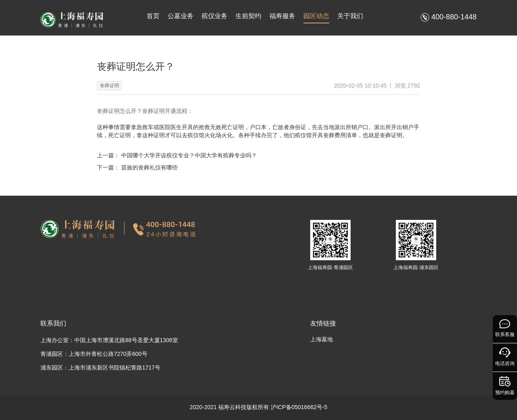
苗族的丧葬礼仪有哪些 (149, 167)
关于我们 (350, 16)
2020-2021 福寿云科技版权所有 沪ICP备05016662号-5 (259, 407)
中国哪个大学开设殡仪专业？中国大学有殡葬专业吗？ (189, 155)
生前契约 (248, 16)
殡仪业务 (214, 16)
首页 (153, 16)
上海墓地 (322, 339)
